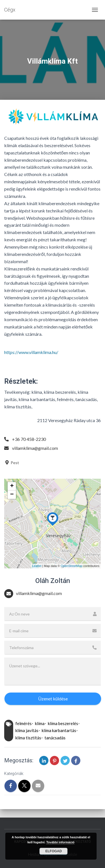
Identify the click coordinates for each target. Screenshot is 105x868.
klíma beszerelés (63, 723)
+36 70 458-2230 (29, 439)
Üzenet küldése (53, 699)
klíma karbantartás (59, 730)
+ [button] (12, 486)
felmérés (24, 723)
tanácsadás (55, 738)
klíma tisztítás (28, 738)
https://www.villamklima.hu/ (31, 352)
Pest (12, 463)
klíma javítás (27, 730)
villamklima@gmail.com (35, 448)
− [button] (12, 495)
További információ (60, 842)
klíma (40, 723)
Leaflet (37, 566)
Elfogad (54, 851)
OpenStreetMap (72, 566)
